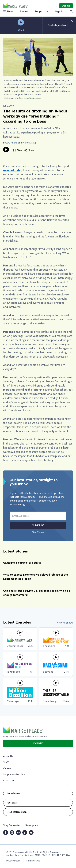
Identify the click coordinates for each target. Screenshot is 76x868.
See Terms (38, 532)
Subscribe (38, 525)
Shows (24, 11)
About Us (8, 756)
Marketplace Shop (17, 812)
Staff (6, 762)
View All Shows (65, 623)
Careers (7, 768)
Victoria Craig (29, 143)
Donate (66, 6)
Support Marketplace (14, 775)
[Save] (18, 150)
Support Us (42, 11)
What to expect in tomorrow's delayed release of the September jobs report (36, 577)
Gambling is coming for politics (22, 563)
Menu (8, 11)
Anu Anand (12, 143)
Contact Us (9, 781)
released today (12, 170)
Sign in (59, 11)
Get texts (13, 803)
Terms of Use (33, 861)
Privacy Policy (13, 861)
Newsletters (14, 793)
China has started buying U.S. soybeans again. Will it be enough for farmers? (37, 593)
